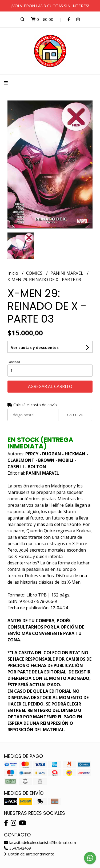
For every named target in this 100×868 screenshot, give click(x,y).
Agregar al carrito (50, 386)
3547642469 (17, 848)
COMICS (35, 273)
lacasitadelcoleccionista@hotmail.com (40, 842)
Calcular (75, 415)
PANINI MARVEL (67, 273)
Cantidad (14, 362)
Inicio (13, 273)
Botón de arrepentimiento (29, 854)
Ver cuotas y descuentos (35, 348)
